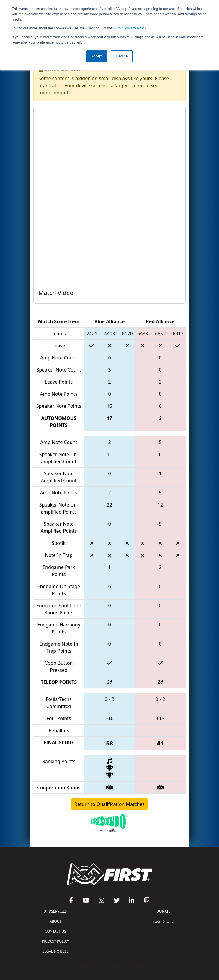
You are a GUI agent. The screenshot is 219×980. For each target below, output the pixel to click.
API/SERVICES (55, 911)
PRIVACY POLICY (55, 941)
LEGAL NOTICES (56, 951)
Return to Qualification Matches (109, 804)
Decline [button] (122, 56)
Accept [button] (97, 56)
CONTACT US (55, 931)
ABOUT (55, 921)
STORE (164, 921)
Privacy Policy (130, 28)
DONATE (163, 911)
